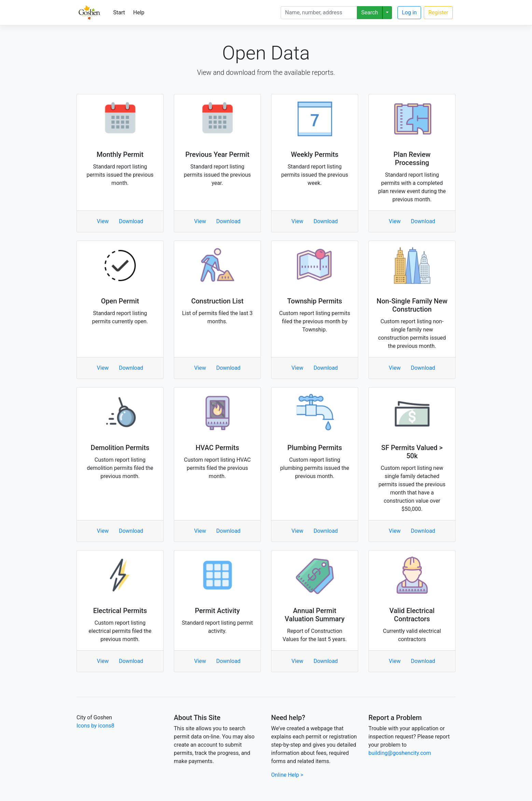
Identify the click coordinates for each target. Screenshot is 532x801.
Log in (409, 12)
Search (370, 12)
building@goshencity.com (400, 753)
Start (119, 12)
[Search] (319, 13)
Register (438, 12)
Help (139, 12)
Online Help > (287, 775)
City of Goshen (94, 717)
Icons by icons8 (95, 726)
